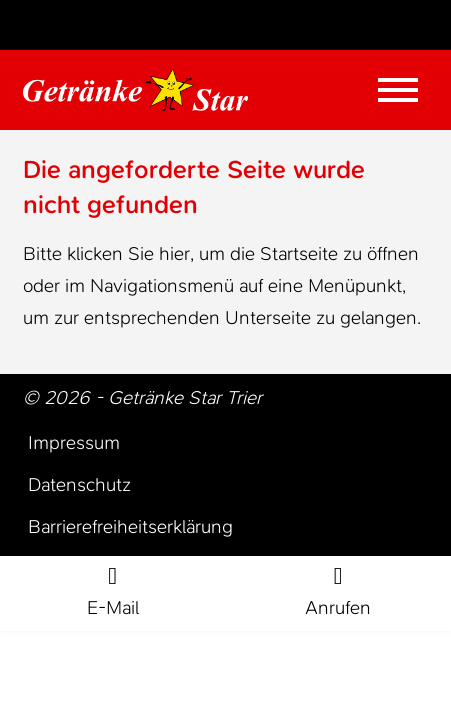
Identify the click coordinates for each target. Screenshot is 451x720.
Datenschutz (79, 484)
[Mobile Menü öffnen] (398, 90)
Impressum (74, 442)
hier (174, 253)
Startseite (299, 253)
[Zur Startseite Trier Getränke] (135, 90)
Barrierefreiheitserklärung (130, 526)
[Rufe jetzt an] (339, 594)
